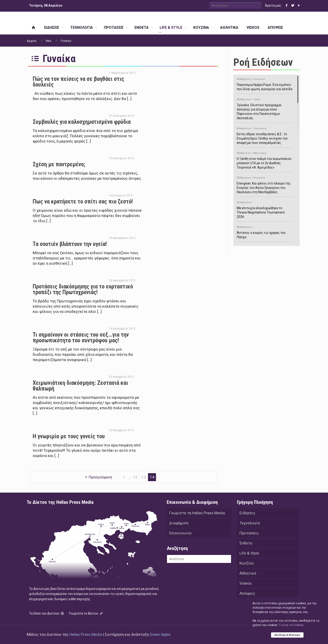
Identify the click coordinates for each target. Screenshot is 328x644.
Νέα (48, 41)
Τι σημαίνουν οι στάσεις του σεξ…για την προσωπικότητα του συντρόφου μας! (81, 338)
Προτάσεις (249, 533)
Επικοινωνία (180, 533)
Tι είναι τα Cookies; (291, 625)
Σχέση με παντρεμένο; (59, 164)
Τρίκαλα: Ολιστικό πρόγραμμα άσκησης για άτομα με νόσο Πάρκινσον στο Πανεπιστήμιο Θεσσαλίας (265, 108)
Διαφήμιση (179, 523)
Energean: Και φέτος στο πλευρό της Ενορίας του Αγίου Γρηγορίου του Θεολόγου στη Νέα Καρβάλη (265, 184)
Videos (246, 583)
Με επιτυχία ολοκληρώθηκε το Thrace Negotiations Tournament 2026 (265, 209)
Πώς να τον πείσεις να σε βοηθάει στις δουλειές (78, 82)
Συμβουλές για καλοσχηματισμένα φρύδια (82, 122)
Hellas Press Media (86, 634)
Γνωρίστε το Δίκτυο (86, 613)
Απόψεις (247, 593)
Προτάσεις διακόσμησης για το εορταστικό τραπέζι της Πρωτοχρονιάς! (83, 289)
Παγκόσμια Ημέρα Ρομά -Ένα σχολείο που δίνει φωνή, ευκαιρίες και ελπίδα (265, 83)
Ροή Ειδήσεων (263, 62)
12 (135, 477)
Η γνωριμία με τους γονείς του (69, 436)
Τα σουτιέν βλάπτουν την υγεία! (70, 244)
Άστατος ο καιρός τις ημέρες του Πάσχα (265, 231)
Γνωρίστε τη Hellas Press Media (197, 513)
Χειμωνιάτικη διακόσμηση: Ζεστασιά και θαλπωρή (80, 386)
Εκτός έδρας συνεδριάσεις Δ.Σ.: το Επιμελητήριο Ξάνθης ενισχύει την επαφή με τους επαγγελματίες (265, 135)
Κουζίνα (247, 563)
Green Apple (160, 634)
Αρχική (32, 41)
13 (144, 477)
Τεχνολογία (250, 523)
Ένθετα (246, 543)
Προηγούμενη (98, 477)
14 (152, 477)
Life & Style (249, 553)
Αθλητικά (248, 573)
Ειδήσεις (247, 513)
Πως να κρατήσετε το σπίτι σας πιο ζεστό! (83, 202)
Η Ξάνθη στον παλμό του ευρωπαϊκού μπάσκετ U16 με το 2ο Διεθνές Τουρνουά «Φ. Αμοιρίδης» (265, 160)
